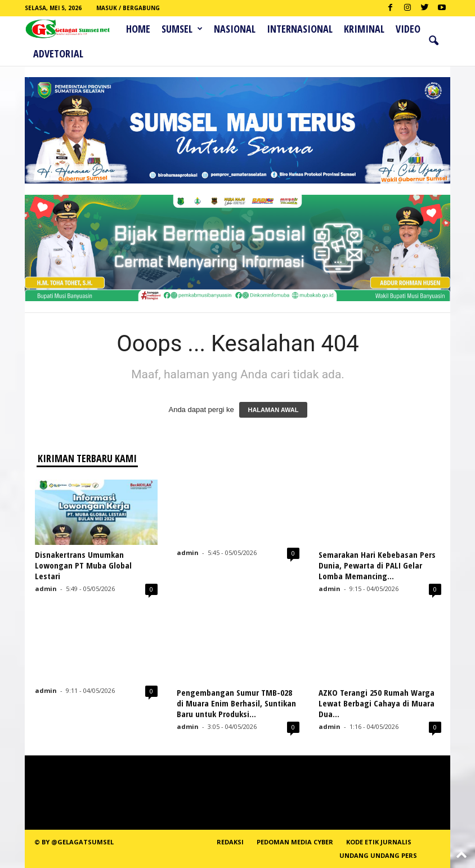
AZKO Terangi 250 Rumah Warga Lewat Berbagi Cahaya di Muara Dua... (377, 703)
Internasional (300, 29)
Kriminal (364, 29)
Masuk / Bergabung (128, 8)
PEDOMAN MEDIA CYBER (295, 842)
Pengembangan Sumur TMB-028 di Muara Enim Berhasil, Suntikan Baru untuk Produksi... (236, 703)
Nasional (235, 29)
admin (46, 589)
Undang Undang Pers (378, 855)
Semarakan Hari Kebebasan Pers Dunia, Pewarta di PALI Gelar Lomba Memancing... (377, 565)
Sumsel (182, 29)
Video (408, 29)
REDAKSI (230, 842)
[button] (433, 41)
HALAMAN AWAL (273, 410)
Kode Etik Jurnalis (379, 842)
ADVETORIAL (58, 53)
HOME (138, 29)
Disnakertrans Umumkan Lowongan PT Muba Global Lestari (83, 565)
